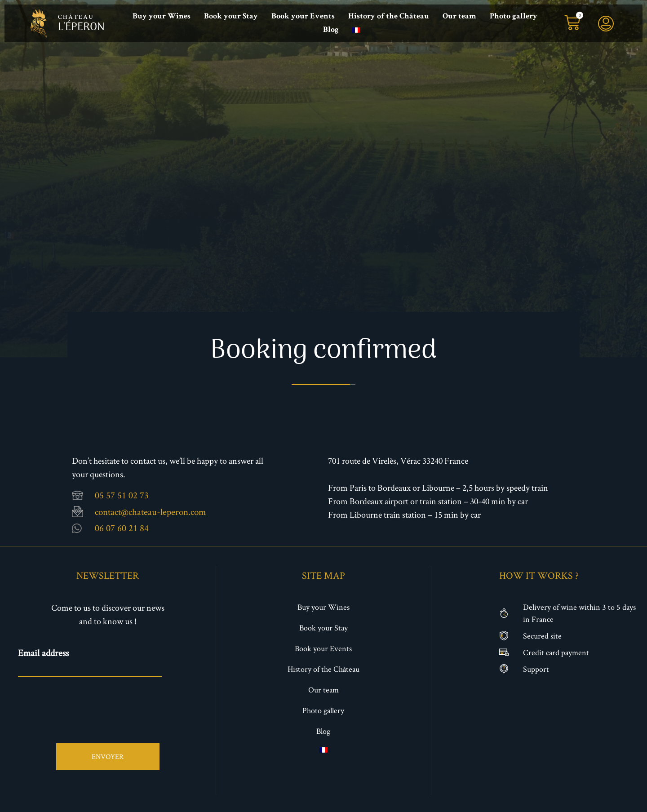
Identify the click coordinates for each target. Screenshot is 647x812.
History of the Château (389, 17)
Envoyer (108, 756)
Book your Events (303, 17)
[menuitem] (356, 30)
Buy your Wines (162, 17)
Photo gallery (514, 17)
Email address (43, 653)
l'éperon (81, 27)
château (76, 18)
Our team (459, 17)
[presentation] (86, 703)
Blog (331, 30)
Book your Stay (231, 17)
